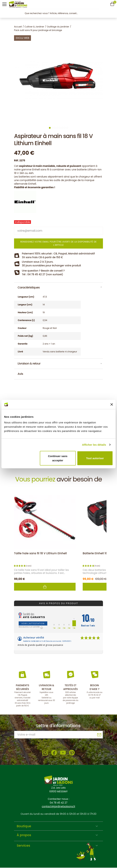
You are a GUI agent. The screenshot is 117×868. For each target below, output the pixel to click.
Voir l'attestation (33, 623)
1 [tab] (50, 128)
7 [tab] (65, 128)
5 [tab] (60, 128)
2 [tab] (52, 128)
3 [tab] (55, 128)
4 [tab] (57, 128)
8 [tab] (67, 128)
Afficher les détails (94, 445)
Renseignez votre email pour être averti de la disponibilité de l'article (58, 243)
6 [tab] (62, 128)
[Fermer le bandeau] (112, 404)
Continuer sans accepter (58, 458)
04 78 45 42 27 (94, 695)
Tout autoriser (95, 458)
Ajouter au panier (45, 587)
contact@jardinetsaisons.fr (58, 806)
